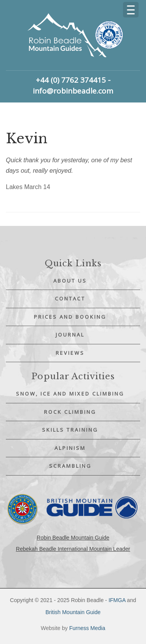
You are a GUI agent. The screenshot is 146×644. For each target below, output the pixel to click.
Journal (70, 335)
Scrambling (70, 466)
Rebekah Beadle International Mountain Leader (73, 549)
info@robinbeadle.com (73, 91)
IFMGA (117, 600)
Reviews (70, 353)
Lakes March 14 (28, 187)
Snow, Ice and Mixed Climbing (70, 394)
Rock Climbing (70, 412)
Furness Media (87, 628)
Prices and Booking (70, 317)
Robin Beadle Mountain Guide (73, 538)
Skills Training (70, 430)
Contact (70, 299)
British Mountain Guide (73, 612)
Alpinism (70, 448)
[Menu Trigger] (131, 10)
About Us (70, 281)
